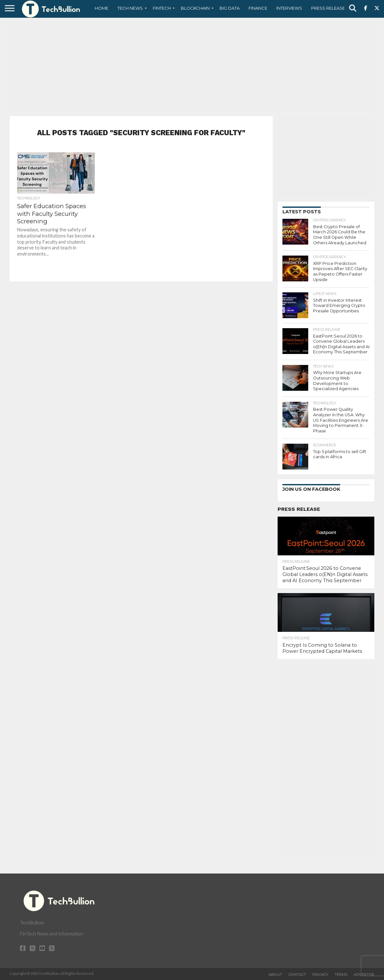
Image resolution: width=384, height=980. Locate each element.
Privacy (320, 975)
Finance (258, 8)
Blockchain (195, 8)
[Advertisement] (192, 66)
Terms (341, 975)
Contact (297, 975)
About (275, 975)
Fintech (162, 8)
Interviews (289, 8)
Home (102, 8)
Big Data (230, 8)
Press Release (328, 8)
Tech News (130, 8)
